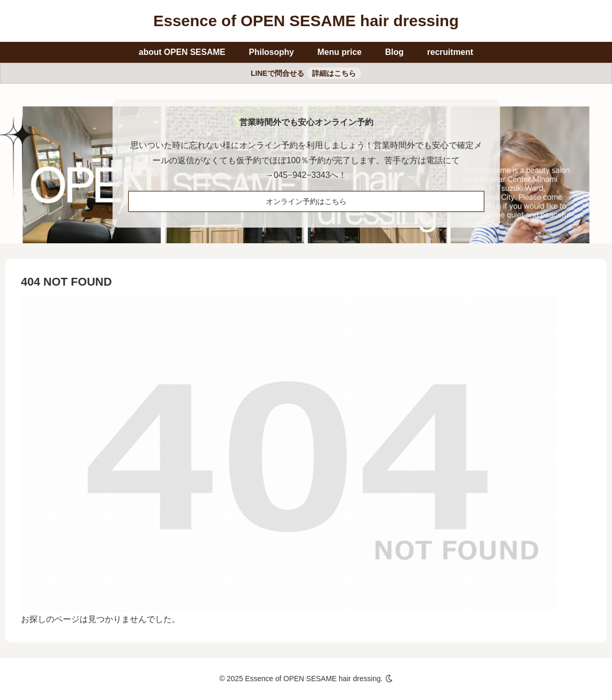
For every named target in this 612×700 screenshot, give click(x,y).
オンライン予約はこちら (306, 201)
